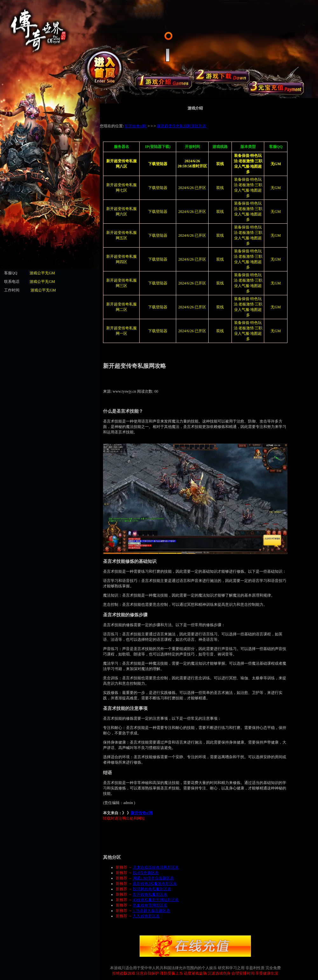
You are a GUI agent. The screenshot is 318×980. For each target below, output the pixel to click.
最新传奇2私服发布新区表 (155, 884)
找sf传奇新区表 (146, 873)
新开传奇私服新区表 (150, 894)
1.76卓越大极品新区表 (152, 911)
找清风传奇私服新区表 (152, 889)
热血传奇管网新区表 (150, 905)
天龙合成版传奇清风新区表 (156, 867)
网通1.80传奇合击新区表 (153, 878)
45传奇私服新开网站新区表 (156, 900)
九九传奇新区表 (146, 916)
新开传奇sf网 (142, 813)
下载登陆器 (158, 188)
